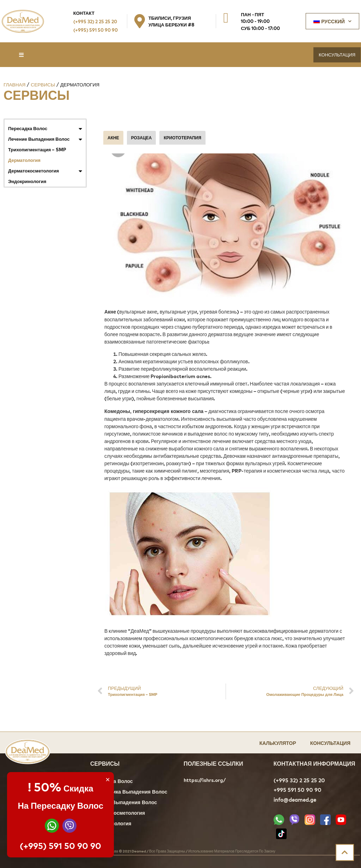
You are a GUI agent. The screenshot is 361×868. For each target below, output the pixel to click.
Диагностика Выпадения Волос (129, 792)
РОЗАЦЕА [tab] (142, 138)
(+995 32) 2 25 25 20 (95, 21)
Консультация (330, 743)
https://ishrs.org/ (205, 780)
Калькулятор (278, 743)
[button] (21, 55)
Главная (14, 84)
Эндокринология (27, 181)
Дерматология (24, 160)
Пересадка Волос (45, 128)
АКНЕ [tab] (113, 138)
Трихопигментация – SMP (37, 149)
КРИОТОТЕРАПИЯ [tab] (182, 138)
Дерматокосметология (45, 171)
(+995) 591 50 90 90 (96, 30)
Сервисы (43, 84)
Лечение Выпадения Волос (45, 139)
